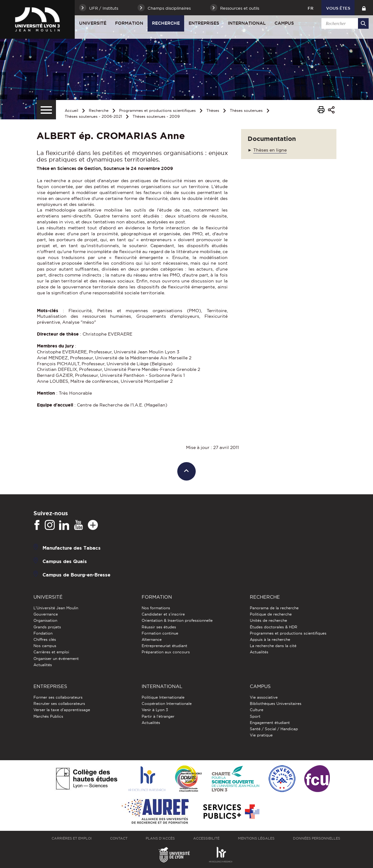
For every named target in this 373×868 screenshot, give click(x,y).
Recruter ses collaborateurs (59, 703)
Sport (255, 716)
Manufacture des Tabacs (72, 548)
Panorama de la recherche (274, 608)
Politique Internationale (163, 697)
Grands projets (47, 627)
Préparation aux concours (166, 652)
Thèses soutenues (246, 110)
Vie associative (264, 697)
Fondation (43, 633)
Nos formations (156, 608)
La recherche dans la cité (273, 646)
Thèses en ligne (270, 150)
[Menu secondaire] (46, 110)
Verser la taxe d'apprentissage (62, 710)
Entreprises (204, 23)
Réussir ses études (159, 627)
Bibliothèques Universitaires (276, 703)
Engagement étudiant (270, 723)
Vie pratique (261, 735)
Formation (129, 23)
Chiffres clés (45, 639)
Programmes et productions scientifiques (157, 110)
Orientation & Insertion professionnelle (177, 620)
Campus (284, 23)
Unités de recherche (268, 620)
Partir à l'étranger (158, 716)
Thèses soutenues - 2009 (156, 116)
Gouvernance (46, 614)
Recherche (166, 23)
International (247, 23)
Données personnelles (317, 838)
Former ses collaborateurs (58, 697)
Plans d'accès (160, 838)
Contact (119, 838)
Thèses (213, 110)
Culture (257, 710)
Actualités (43, 665)
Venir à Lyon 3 (155, 710)
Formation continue (160, 633)
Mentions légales (256, 838)
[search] (344, 23)
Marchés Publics (48, 716)
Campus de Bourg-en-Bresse (76, 575)
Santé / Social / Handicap (274, 729)
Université (93, 23)
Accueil (71, 110)
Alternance (152, 639)
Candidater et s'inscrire (163, 614)
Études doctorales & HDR (274, 627)
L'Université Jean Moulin (56, 608)
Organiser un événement (56, 658)
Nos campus (45, 646)
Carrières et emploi (51, 652)
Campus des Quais (65, 561)
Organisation (45, 620)
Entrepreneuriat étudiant (164, 646)
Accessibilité (206, 838)
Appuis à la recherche (270, 639)
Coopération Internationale (167, 703)
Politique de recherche (271, 614)
